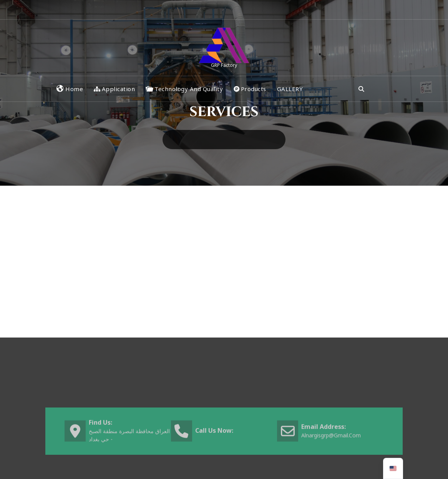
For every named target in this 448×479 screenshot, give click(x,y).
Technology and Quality (184, 89)
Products (250, 89)
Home (70, 89)
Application (114, 89)
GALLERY (290, 89)
